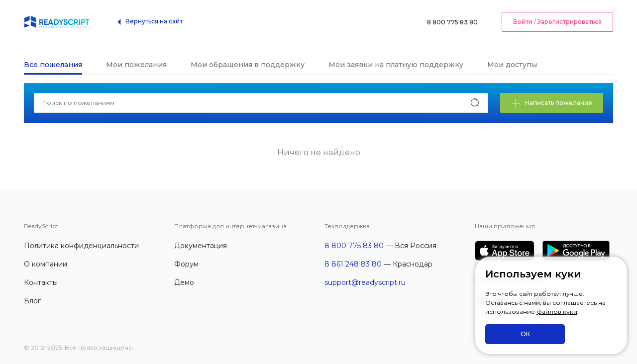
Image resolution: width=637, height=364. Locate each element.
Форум (186, 264)
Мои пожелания (136, 65)
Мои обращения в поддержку (248, 65)
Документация (201, 246)
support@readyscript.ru (365, 282)
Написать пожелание (552, 103)
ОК (525, 334)
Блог (32, 301)
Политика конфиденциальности (81, 246)
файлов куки (557, 312)
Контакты (41, 282)
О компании (46, 264)
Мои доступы (512, 65)
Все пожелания (53, 65)
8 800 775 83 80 (452, 22)
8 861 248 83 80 (353, 264)
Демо (184, 282)
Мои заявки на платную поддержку (396, 65)
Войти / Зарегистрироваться (557, 22)
